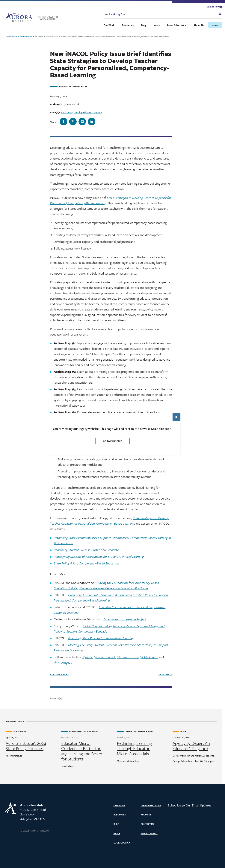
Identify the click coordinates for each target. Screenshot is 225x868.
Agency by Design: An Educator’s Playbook (191, 746)
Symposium (214, 7)
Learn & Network (177, 25)
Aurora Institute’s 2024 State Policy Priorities (26, 746)
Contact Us (147, 824)
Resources (128, 25)
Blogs (9, 37)
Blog (144, 25)
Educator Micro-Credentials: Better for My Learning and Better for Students (82, 751)
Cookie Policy (122, 843)
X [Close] (176, 417)
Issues (215, 25)
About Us (199, 25)
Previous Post (59, 675)
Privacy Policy (149, 833)
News (157, 25)
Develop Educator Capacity (88, 112)
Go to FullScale (113, 441)
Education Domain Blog (25, 37)
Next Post (165, 675)
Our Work (109, 25)
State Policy (67, 112)
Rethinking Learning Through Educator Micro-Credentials (134, 748)
